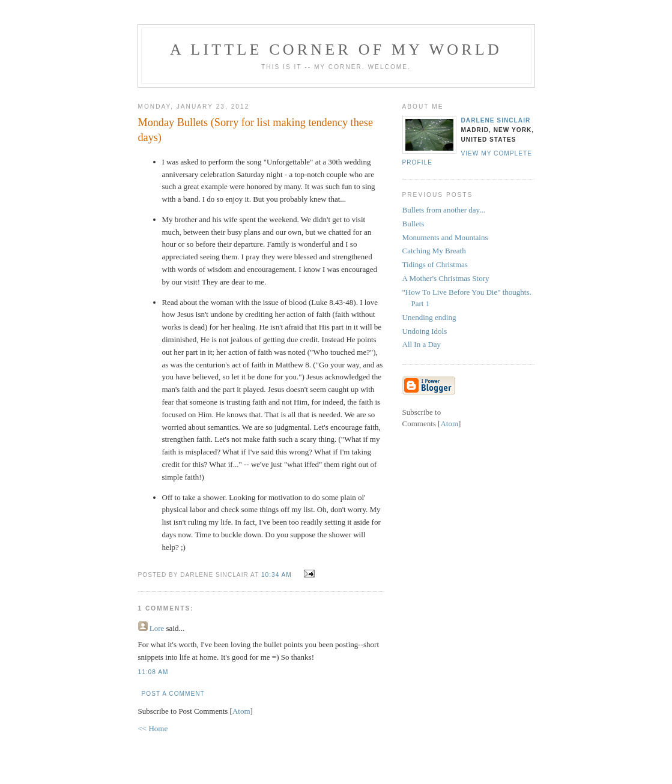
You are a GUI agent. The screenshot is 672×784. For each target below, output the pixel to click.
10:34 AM (278, 575)
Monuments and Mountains (445, 237)
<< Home (153, 728)
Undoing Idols (425, 331)
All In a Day (422, 344)
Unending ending (429, 317)
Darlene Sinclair (496, 120)
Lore (157, 628)
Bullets (413, 224)
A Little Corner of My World (336, 50)
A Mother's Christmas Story (446, 278)
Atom (241, 711)
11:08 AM (153, 672)
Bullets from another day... (444, 210)
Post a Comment (173, 694)
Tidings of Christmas (435, 264)
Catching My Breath (434, 251)
